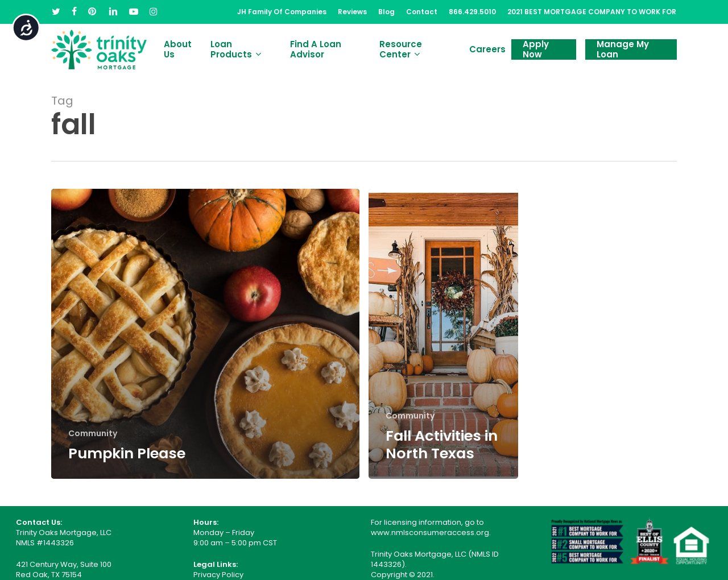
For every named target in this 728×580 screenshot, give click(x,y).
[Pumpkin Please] (205, 334)
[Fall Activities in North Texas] (443, 334)
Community (93, 434)
